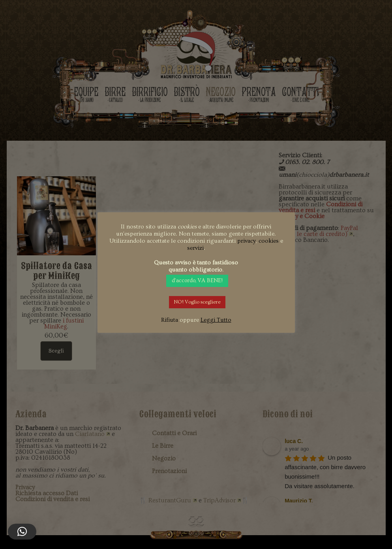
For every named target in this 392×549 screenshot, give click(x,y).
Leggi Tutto (216, 320)
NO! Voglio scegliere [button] (197, 302)
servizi (195, 248)
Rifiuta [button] (170, 320)
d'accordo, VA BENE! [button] (197, 281)
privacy (247, 241)
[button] (22, 532)
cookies (269, 241)
